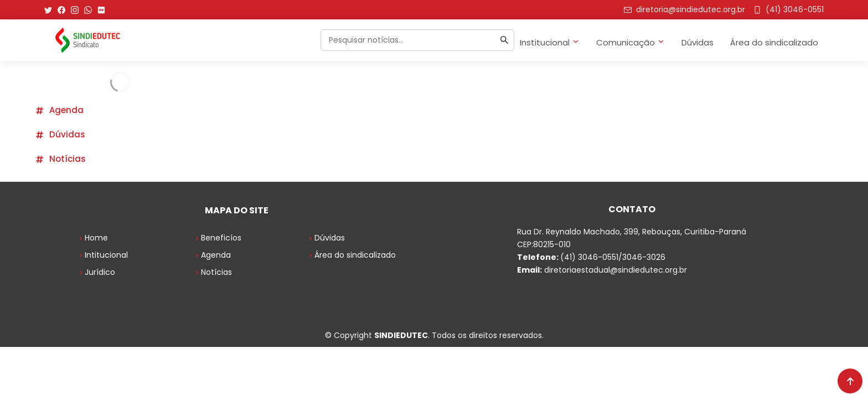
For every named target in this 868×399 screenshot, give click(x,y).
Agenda (60, 110)
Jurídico (96, 272)
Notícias (61, 159)
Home (92, 238)
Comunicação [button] (631, 42)
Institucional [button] (550, 42)
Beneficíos (217, 238)
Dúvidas (697, 42)
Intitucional (102, 255)
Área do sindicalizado (774, 42)
